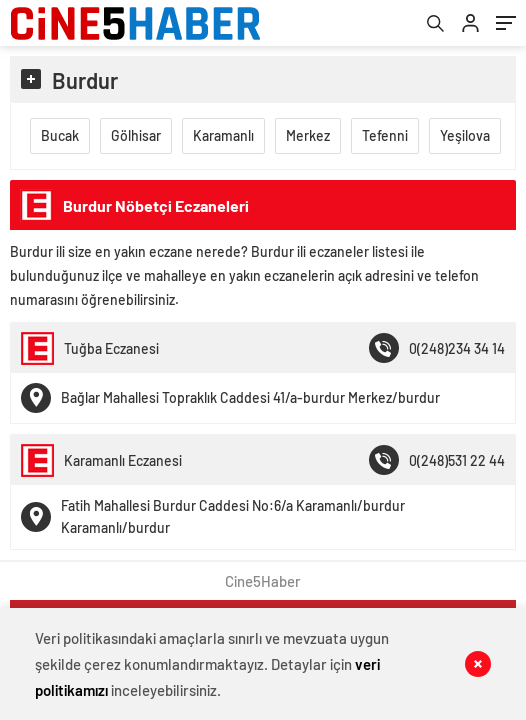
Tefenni (385, 135)
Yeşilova (465, 135)
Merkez (308, 135)
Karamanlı (223, 135)
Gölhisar (136, 135)
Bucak (60, 135)
